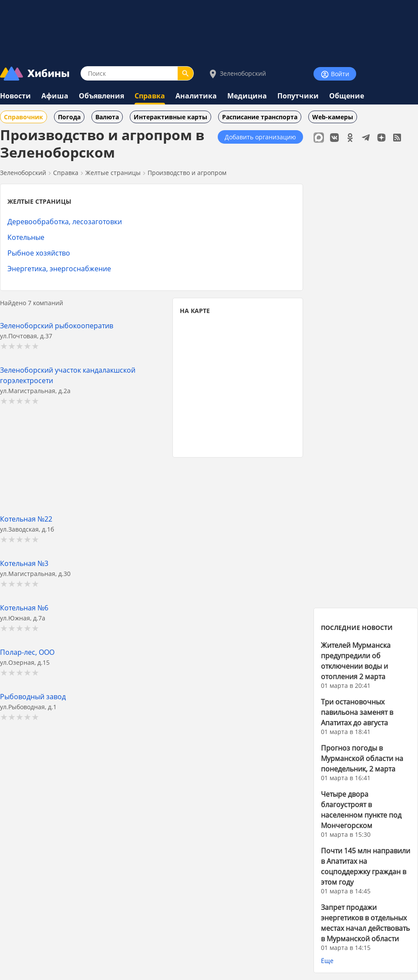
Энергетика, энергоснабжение (59, 268)
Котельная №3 (24, 563)
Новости (15, 96)
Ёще (327, 961)
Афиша (55, 96)
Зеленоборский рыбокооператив (57, 325)
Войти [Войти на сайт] (335, 74)
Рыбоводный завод (33, 696)
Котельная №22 (26, 519)
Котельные (26, 237)
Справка (150, 96)
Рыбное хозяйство (39, 253)
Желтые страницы (113, 173)
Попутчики (298, 96)
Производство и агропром (187, 173)
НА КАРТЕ (195, 311)
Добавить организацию (260, 137)
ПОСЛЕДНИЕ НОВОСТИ (357, 628)
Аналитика (196, 96)
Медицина (247, 96)
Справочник (24, 117)
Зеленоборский (237, 74)
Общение (347, 96)
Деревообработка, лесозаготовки (65, 221)
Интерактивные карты (170, 117)
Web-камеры (333, 117)
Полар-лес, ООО (27, 652)
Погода (69, 117)
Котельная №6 (24, 608)
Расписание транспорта (260, 117)
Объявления (101, 96)
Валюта (107, 117)
